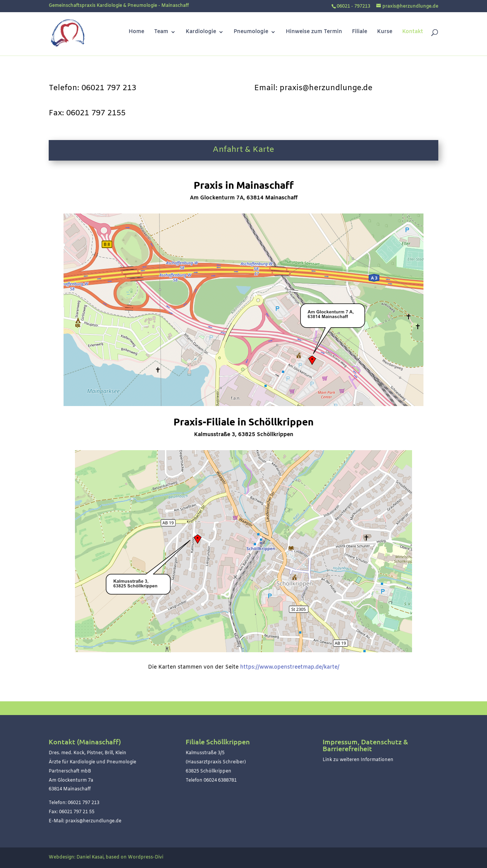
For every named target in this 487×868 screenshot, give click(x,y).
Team (161, 32)
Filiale (360, 32)
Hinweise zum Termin (314, 32)
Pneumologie (251, 32)
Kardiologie (201, 32)
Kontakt (413, 32)
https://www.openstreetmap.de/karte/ (290, 667)
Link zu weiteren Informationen (358, 760)
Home (136, 32)
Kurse (385, 32)
